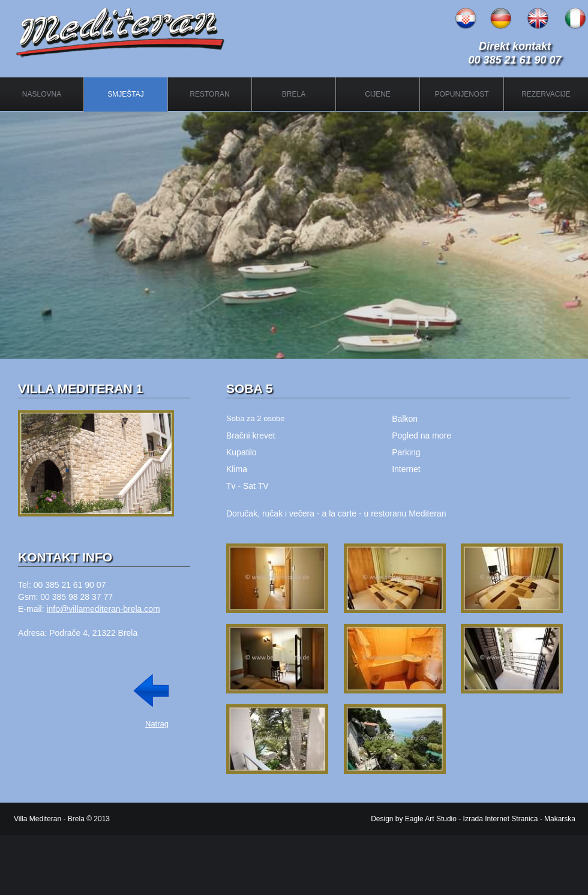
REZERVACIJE (546, 94)
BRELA (294, 94)
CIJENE (378, 94)
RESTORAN (209, 94)
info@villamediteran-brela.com (103, 609)
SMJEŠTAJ (125, 94)
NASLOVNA (42, 94)
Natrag (157, 724)
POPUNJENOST (461, 94)
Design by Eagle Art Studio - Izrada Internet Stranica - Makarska (473, 819)
